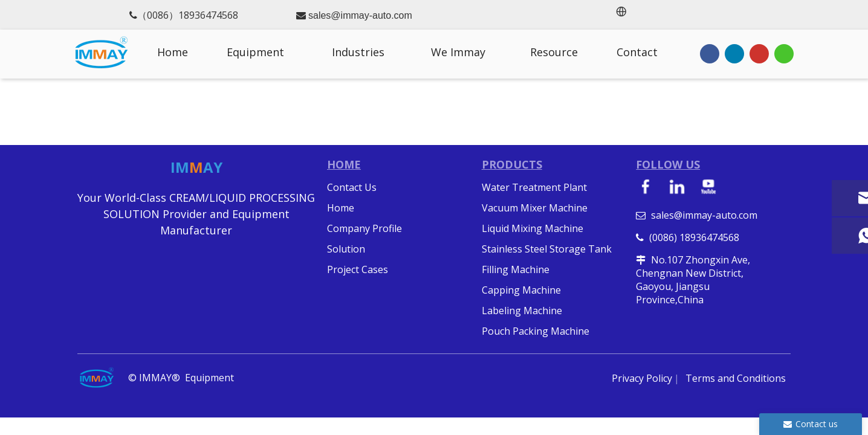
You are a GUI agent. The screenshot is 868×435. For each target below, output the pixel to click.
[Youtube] (759, 53)
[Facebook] (710, 53)
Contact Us (352, 187)
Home (341, 208)
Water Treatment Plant (534, 187)
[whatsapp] (784, 53)
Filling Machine (516, 269)
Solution (346, 249)
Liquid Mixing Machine (533, 228)
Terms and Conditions (736, 378)
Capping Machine (521, 290)
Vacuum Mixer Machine (535, 208)
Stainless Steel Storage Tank (547, 249)
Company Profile (364, 228)
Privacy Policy (642, 378)
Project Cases (358, 269)
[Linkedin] (734, 53)
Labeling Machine (522, 311)
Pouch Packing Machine (536, 331)
